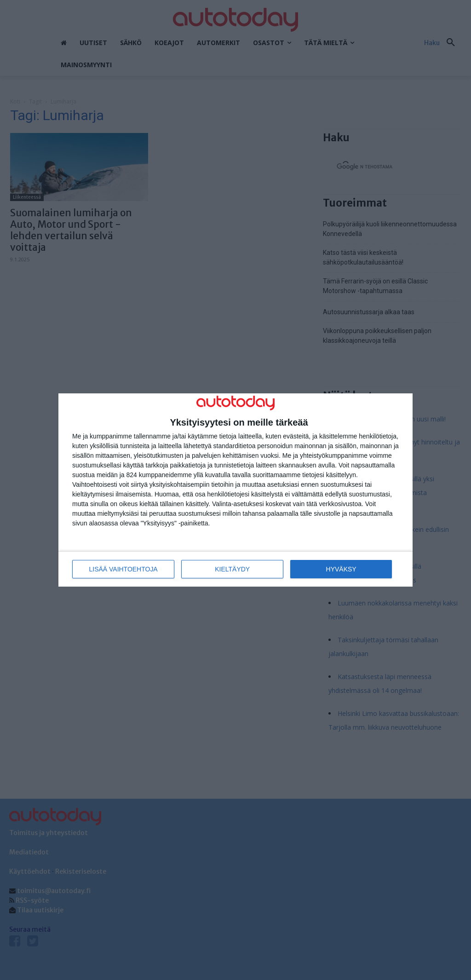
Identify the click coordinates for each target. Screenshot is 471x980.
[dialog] (235, 490)
